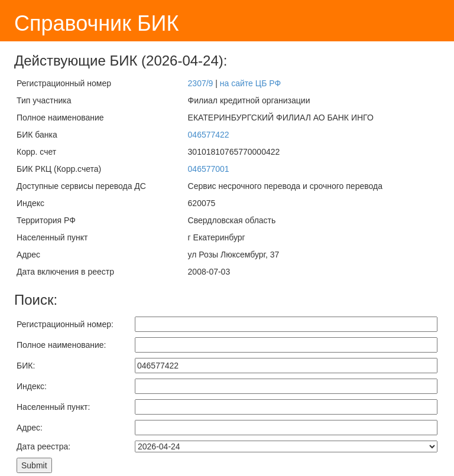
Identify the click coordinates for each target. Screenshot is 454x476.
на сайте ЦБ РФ (250, 83)
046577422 (209, 135)
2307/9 (201, 83)
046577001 (209, 169)
